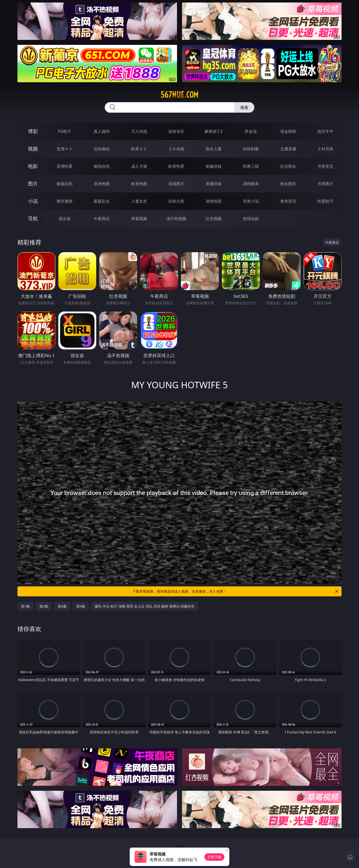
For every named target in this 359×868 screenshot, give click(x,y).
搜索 (244, 107)
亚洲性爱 (65, 166)
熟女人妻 (214, 149)
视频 (33, 149)
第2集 (44, 606)
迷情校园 (214, 201)
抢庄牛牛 (325, 131)
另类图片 (325, 184)
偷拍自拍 (102, 166)
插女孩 (65, 219)
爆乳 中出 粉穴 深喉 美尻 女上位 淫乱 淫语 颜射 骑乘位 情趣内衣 (145, 606)
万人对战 (139, 131)
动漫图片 (176, 184)
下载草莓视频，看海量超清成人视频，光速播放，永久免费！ (236, 591)
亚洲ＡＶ (65, 149)
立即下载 (214, 857)
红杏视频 (214, 219)
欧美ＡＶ (139, 149)
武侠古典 (176, 201)
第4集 (81, 606)
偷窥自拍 (65, 184)
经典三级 (251, 166)
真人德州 (102, 131)
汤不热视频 (176, 219)
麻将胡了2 (214, 131)
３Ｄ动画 (176, 149)
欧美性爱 (176, 166)
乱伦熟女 (288, 166)
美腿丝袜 (214, 184)
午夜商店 (102, 219)
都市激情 (65, 201)
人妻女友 (139, 201)
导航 (33, 218)
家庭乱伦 (102, 201)
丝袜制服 (251, 149)
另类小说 (251, 201)
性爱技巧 (325, 201)
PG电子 (64, 131)
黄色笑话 (288, 201)
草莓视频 (139, 219)
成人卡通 (139, 166)
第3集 (62, 606)
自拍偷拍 (102, 149)
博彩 (33, 131)
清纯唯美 (251, 184)
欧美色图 (139, 184)
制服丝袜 (214, 166)
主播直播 (288, 149)
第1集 (25, 606)
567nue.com (179, 95)
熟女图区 (288, 184)
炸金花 (251, 131)
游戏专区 (176, 131)
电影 (33, 166)
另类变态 (325, 166)
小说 (33, 201)
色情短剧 (251, 219)
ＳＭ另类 (325, 149)
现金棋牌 (288, 131)
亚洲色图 (102, 184)
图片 (33, 184)
